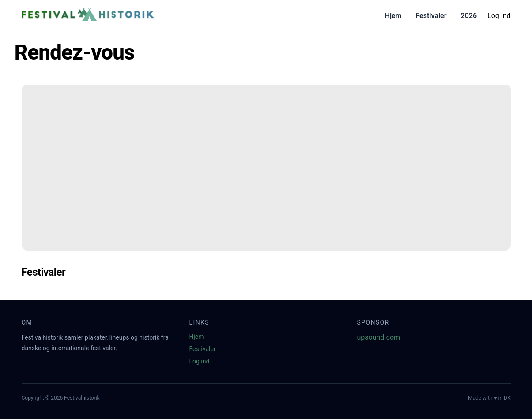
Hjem (393, 16)
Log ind (499, 16)
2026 (469, 16)
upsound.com (379, 337)
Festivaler (431, 16)
